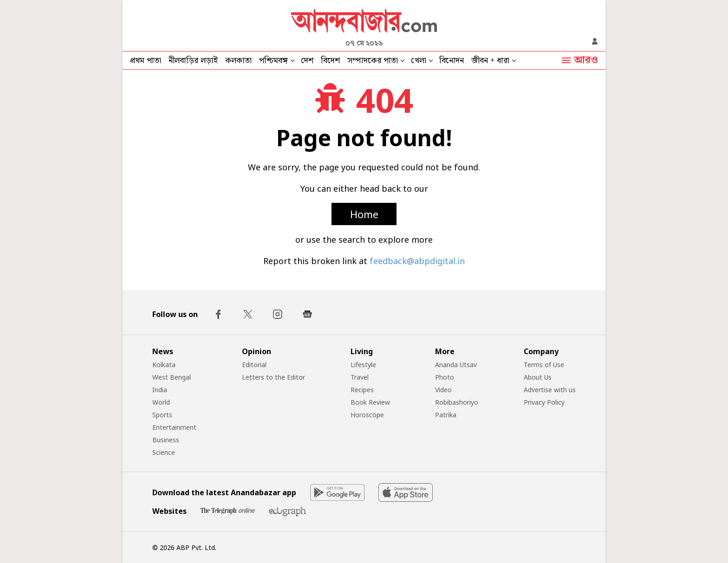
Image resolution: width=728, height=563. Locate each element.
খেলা (419, 61)
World (161, 402)
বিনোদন (452, 61)
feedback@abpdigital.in (417, 261)
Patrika (446, 415)
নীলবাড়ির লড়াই (193, 61)
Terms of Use (544, 365)
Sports (162, 415)
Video (443, 390)
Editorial (254, 365)
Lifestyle (363, 365)
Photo (445, 377)
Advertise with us (550, 390)
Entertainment (174, 427)
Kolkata (164, 365)
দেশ (307, 61)
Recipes (362, 390)
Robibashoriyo (457, 402)
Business (166, 440)
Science (164, 452)
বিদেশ (330, 61)
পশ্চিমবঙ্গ (273, 61)
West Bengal (172, 377)
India (160, 390)
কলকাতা (238, 61)
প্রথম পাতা (146, 61)
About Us (538, 377)
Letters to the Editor (273, 377)
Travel (360, 377)
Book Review (370, 402)
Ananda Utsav (456, 365)
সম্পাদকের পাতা (373, 61)
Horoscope (367, 415)
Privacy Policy (544, 402)
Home (364, 214)
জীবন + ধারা (490, 61)
